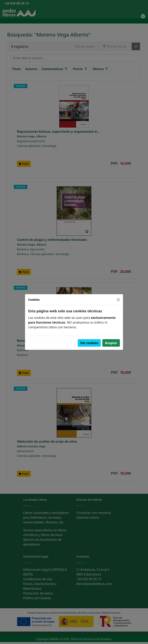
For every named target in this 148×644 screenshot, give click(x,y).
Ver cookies (89, 343)
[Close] (118, 300)
